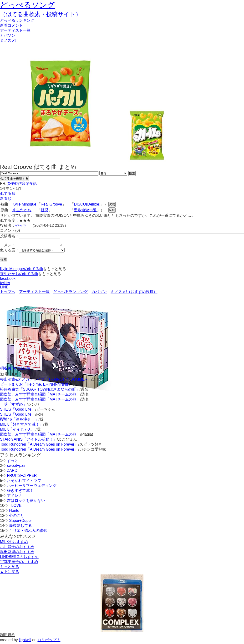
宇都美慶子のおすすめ (19, 563)
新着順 (6, 199)
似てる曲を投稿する (14, 179)
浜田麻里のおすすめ (17, 553)
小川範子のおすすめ (17, 548)
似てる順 (8, 194)
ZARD (12, 472)
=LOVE (15, 507)
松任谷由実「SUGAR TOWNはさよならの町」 (40, 391)
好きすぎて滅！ (20, 492)
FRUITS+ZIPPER (22, 477)
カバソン (8, 35)
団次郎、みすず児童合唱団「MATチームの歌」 (40, 396)
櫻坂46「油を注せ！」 (19, 421)
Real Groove (51, 204)
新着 (11, 25)
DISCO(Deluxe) (87, 204)
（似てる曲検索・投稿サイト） (41, 14)
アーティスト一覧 (34, 293)
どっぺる (17, 20)
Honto (14, 512)
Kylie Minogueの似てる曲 (22, 270)
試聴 (112, 204)
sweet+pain (17, 467)
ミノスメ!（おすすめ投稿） (134, 293)
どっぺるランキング (71, 293)
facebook (8, 280)
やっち (21, 225)
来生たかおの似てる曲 (19, 275)
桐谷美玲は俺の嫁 (15, 370)
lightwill (25, 641)
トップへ (8, 293)
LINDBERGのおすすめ (19, 558)
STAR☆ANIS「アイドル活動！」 (28, 441)
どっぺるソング (28, 5)
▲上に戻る (10, 573)
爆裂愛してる (20, 527)
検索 (132, 173)
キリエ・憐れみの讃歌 (28, 532)
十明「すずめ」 (13, 406)
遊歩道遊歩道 (85, 210)
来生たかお (22, 210)
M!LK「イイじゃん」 (18, 431)
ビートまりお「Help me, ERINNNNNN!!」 (36, 386)
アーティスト (15, 30)
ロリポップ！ (49, 641)
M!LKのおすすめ (14, 543)
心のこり (17, 517)
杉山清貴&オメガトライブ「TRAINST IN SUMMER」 (46, 381)
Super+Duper (20, 522)
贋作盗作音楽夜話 (22, 184)
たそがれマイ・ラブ (24, 482)
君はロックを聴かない (26, 502)
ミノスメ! (8, 40)
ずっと (13, 462)
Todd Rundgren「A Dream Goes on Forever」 (39, 446)
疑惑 (45, 210)
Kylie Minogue (24, 204)
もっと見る (10, 568)
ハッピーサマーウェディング (32, 487)
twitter (5, 284)
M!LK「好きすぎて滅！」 (22, 426)
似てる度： (10, 251)
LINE (4, 289)
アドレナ (15, 497)
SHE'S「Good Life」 (18, 411)
